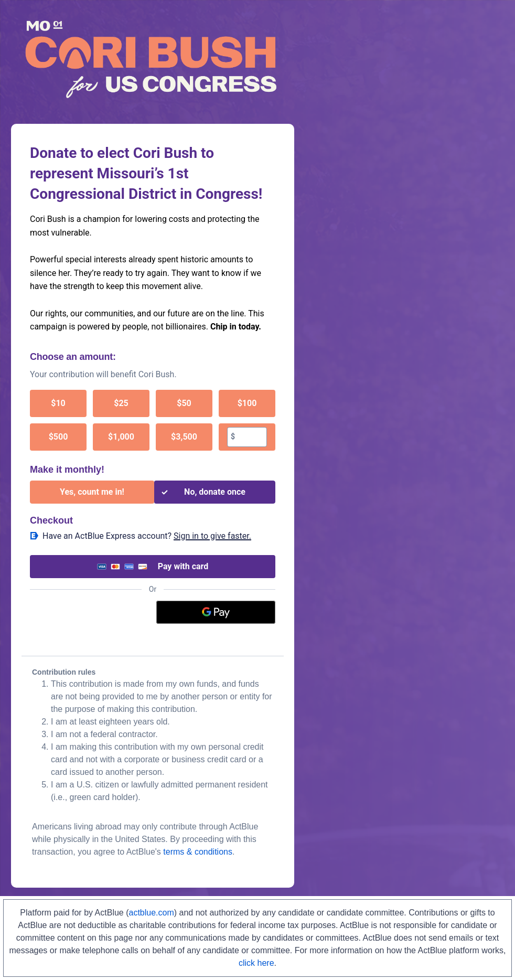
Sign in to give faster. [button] (212, 536)
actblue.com (152, 913)
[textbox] (251, 437)
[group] (153, 420)
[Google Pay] (216, 612)
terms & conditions (198, 852)
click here (256, 963)
